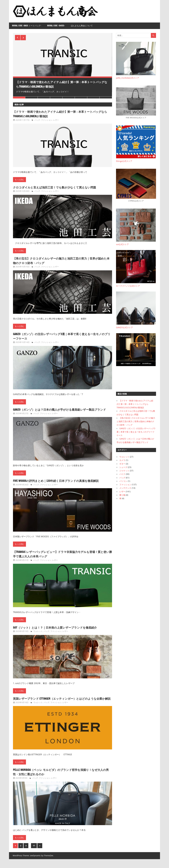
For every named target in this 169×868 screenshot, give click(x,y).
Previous (18, 38)
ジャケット (124, 471)
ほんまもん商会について (82, 26)
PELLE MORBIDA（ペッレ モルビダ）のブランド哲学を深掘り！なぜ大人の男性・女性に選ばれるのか (61, 781)
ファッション (47, 120)
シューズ (123, 467)
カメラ (122, 460)
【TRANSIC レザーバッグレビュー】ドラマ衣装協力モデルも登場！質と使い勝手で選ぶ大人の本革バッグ (61, 558)
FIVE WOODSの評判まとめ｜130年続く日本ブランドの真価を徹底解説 (62, 485)
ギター (122, 464)
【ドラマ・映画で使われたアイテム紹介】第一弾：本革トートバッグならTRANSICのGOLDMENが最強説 (61, 84)
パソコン (123, 481)
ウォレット (38, 636)
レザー (56, 120)
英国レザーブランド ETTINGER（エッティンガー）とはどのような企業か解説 (62, 705)
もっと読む (19, 180)
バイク (122, 474)
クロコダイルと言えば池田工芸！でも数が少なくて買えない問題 (60, 187)
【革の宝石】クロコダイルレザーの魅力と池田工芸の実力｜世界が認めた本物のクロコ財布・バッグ (62, 261)
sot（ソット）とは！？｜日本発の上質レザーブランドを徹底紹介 (61, 632)
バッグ (37, 120)
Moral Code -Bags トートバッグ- (27, 26)
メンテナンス (125, 488)
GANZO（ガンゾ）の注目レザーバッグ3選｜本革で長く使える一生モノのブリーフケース (62, 336)
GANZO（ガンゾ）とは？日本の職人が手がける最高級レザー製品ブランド (61, 412)
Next (23, 38)
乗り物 (122, 495)
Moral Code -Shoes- (56, 26)
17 (34, 854)
